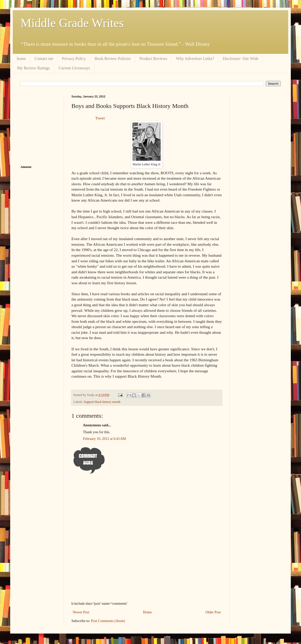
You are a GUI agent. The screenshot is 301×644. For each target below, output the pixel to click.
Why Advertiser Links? (195, 59)
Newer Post (81, 612)
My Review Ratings (33, 68)
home (21, 59)
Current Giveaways (74, 68)
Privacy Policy (74, 59)
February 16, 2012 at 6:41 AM (104, 439)
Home (147, 612)
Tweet (100, 118)
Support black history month (102, 402)
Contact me (44, 59)
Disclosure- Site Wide (241, 59)
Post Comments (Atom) (108, 621)
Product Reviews (153, 59)
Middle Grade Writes (72, 23)
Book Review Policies (113, 59)
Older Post (213, 612)
